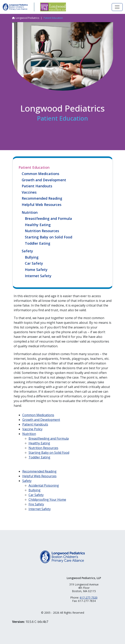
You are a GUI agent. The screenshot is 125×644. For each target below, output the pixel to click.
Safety (27, 251)
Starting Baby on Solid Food (49, 237)
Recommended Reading (42, 198)
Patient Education (34, 167)
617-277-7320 (89, 598)
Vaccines (29, 192)
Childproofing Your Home (47, 500)
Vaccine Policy (32, 429)
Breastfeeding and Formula (48, 219)
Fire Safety (36, 504)
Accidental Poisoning (44, 485)
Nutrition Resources (42, 231)
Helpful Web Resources (42, 205)
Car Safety (34, 263)
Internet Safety (38, 276)
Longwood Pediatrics (27, 18)
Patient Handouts (37, 186)
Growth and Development (44, 180)
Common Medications (40, 174)
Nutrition (30, 212)
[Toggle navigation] (117, 7)
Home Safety (36, 270)
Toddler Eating (38, 244)
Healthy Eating (38, 225)
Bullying (32, 257)
